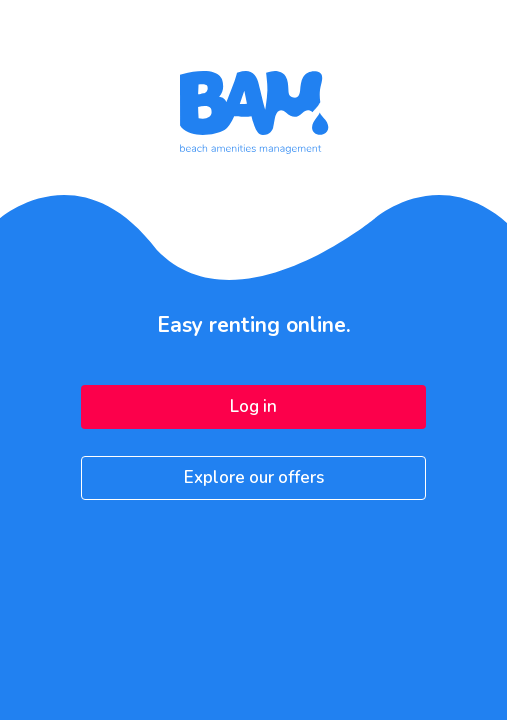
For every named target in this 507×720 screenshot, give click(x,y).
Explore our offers (254, 477)
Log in (253, 406)
